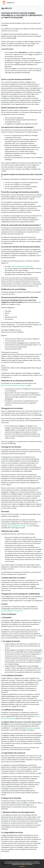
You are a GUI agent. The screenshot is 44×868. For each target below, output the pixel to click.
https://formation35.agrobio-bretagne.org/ (14, 385)
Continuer (22, 866)
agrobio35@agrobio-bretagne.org (22, 266)
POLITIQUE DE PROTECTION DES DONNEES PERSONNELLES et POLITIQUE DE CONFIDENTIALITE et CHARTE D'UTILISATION (22, 864)
